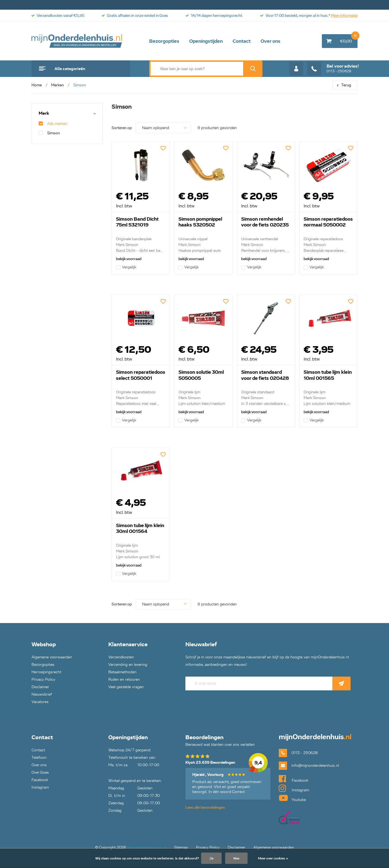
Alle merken (53, 124)
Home (37, 85)
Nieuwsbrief (42, 694)
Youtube (292, 798)
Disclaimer (40, 687)
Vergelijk (126, 267)
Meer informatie (344, 16)
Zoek (253, 69)
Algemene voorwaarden (52, 657)
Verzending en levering (128, 665)
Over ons (270, 41)
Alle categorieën (70, 69)
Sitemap (181, 847)
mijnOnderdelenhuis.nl (77, 41)
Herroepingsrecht (46, 672)
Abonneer (341, 683)
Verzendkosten (121, 657)
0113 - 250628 (333, 69)
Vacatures (40, 702)
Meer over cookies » (273, 858)
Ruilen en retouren (124, 679)
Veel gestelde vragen (126, 687)
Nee (236, 858)
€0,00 (349, 39)
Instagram (40, 787)
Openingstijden (206, 41)
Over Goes (40, 772)
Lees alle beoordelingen (205, 807)
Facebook (40, 780)
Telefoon (39, 758)
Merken (57, 85)
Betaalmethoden (122, 672)
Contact (242, 41)
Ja (211, 858)
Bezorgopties (164, 41)
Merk (44, 113)
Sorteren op (122, 128)
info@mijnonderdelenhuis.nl (315, 766)
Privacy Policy (43, 679)
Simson (49, 133)
